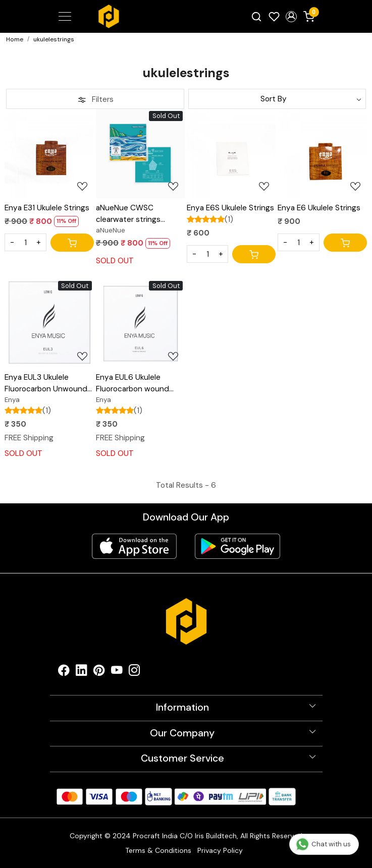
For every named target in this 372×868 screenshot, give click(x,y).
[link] (256, 16)
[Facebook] (64, 673)
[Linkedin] (82, 673)
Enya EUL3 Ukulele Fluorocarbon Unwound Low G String (46, 384)
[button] (291, 17)
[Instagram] (135, 673)
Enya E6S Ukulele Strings (230, 208)
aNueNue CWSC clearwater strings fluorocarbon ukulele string (132, 214)
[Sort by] (277, 99)
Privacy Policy (220, 850)
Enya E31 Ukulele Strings (47, 208)
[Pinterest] (99, 673)
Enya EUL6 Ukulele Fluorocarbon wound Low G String (132, 384)
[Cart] (72, 243)
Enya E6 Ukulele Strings (319, 208)
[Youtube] (117, 673)
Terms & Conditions (158, 850)
